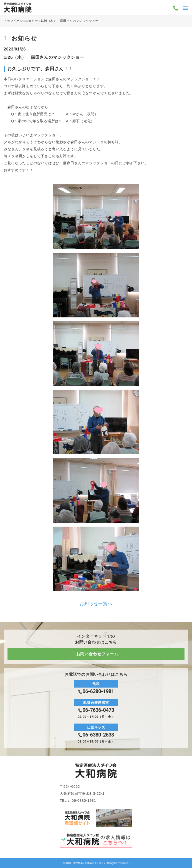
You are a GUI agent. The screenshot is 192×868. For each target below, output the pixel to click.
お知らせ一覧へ (96, 604)
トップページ (13, 21)
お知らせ (32, 21)
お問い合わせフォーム (97, 654)
